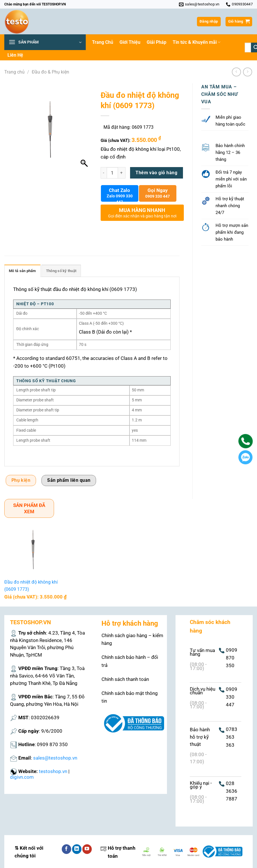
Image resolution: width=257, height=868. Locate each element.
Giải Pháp (157, 42)
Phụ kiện (21, 480)
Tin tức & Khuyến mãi (197, 42)
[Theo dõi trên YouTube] (87, 849)
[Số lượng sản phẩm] (112, 173)
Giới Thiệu (130, 42)
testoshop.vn (53, 771)
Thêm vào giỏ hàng (156, 173)
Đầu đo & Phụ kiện (50, 72)
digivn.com (22, 777)
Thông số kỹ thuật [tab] (61, 271)
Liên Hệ (15, 55)
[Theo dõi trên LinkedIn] (77, 849)
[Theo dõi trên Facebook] (66, 849)
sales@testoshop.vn (55, 758)
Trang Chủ (103, 42)
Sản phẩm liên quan (69, 480)
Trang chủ (14, 72)
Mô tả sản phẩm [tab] (22, 271)
